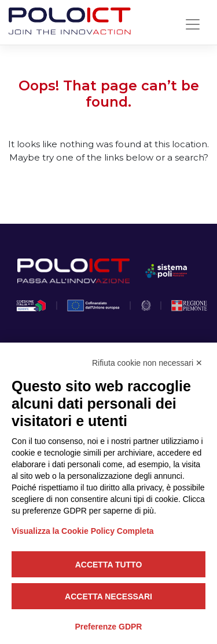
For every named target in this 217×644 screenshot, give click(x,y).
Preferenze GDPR (109, 627)
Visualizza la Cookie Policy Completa (83, 531)
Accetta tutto (109, 565)
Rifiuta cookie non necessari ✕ (147, 363)
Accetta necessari (108, 596)
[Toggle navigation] (193, 24)
